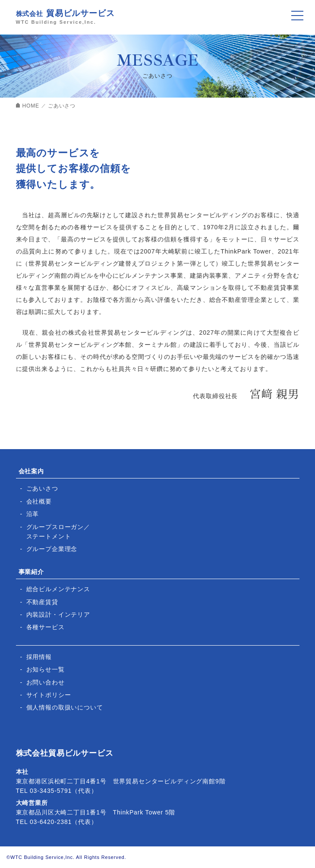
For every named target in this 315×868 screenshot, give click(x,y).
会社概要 (39, 501)
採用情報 (39, 657)
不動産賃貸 (42, 602)
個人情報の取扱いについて (65, 707)
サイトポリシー (49, 695)
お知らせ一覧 (46, 669)
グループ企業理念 (52, 549)
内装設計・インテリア (58, 615)
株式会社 (158, 16)
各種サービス (46, 627)
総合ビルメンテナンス (58, 589)
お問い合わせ (46, 682)
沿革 (33, 514)
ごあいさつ (42, 488)
